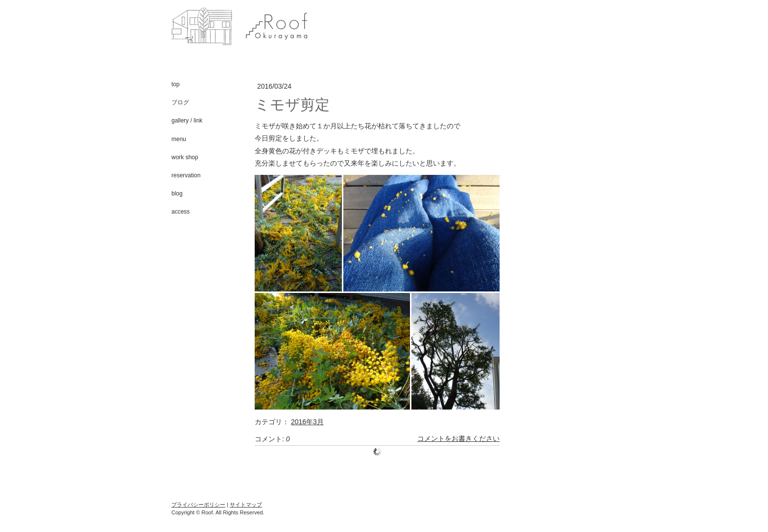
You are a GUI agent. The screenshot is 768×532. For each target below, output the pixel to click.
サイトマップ (246, 505)
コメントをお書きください (458, 439)
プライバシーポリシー (198, 505)
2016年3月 (307, 422)
